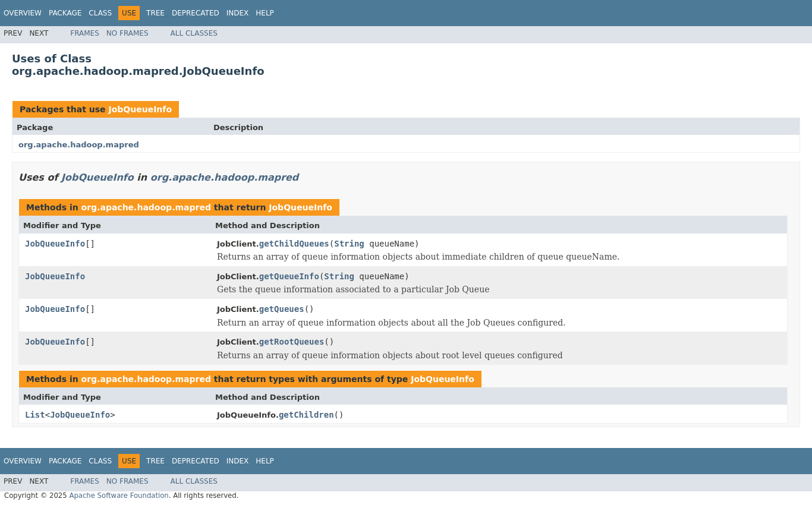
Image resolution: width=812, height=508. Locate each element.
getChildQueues (294, 244)
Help (265, 13)
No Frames (128, 33)
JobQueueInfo (140, 109)
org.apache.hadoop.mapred (79, 145)
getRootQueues (292, 342)
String (349, 244)
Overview (23, 13)
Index (238, 13)
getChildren (306, 415)
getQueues (282, 309)
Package (65, 13)
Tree (155, 13)
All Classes (194, 33)
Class (100, 13)
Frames (85, 33)
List (35, 415)
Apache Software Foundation (119, 496)
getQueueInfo (289, 276)
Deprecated (196, 13)
